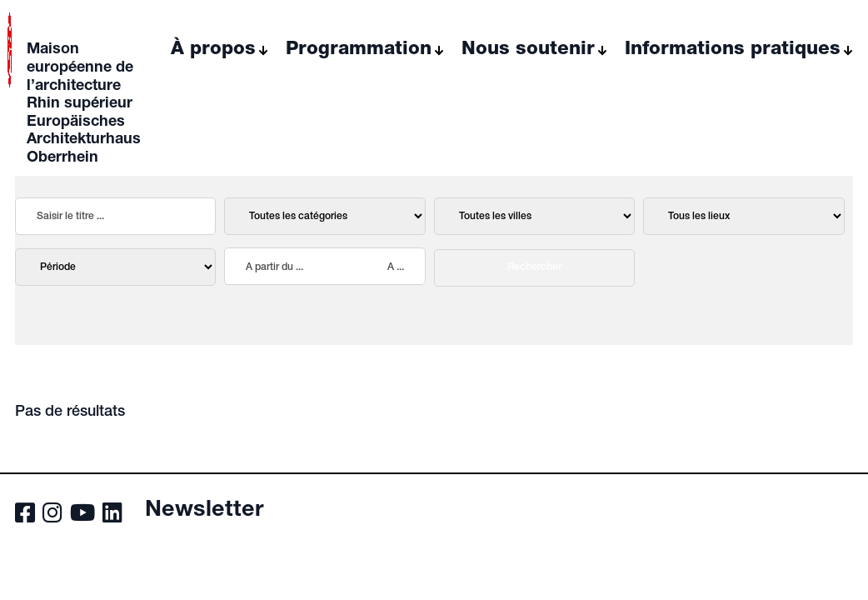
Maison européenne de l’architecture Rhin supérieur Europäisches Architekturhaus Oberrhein (84, 104)
